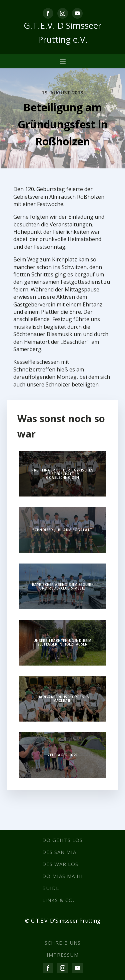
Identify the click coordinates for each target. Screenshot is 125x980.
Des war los (60, 864)
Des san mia (59, 852)
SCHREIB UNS (63, 943)
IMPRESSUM (63, 955)
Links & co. (58, 900)
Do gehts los (62, 840)
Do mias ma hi (63, 876)
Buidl (51, 888)
